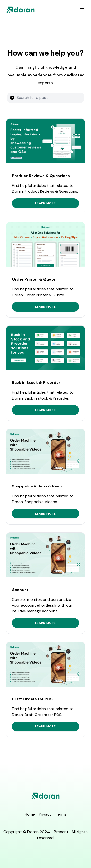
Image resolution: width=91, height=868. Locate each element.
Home (30, 814)
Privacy (45, 814)
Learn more (45, 203)
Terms (61, 814)
